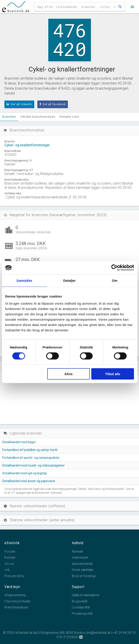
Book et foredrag (84, 576)
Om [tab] (115, 281)
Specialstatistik (82, 564)
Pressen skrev (14, 576)
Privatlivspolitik (82, 614)
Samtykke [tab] (24, 281)
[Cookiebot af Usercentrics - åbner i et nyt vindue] (114, 268)
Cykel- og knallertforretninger (27, 145)
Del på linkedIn (19, 104)
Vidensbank (80, 557)
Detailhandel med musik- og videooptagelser (33, 465)
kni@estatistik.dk (99, 633)
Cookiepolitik (81, 607)
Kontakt (10, 557)
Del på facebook (53, 104)
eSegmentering (15, 595)
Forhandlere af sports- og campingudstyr (31, 458)
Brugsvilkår (80, 601)
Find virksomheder (17, 601)
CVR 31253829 (67, 637)
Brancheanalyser (16, 607)
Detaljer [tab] (70, 281)
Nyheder (78, 551)
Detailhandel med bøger (19, 442)
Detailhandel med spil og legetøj (24, 473)
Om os (9, 564)
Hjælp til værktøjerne (86, 595)
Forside (10, 551)
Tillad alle (113, 374)
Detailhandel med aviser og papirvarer (29, 481)
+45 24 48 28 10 (124, 633)
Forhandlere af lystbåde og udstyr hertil (30, 450)
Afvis (69, 374)
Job (7, 570)
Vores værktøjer (83, 570)
